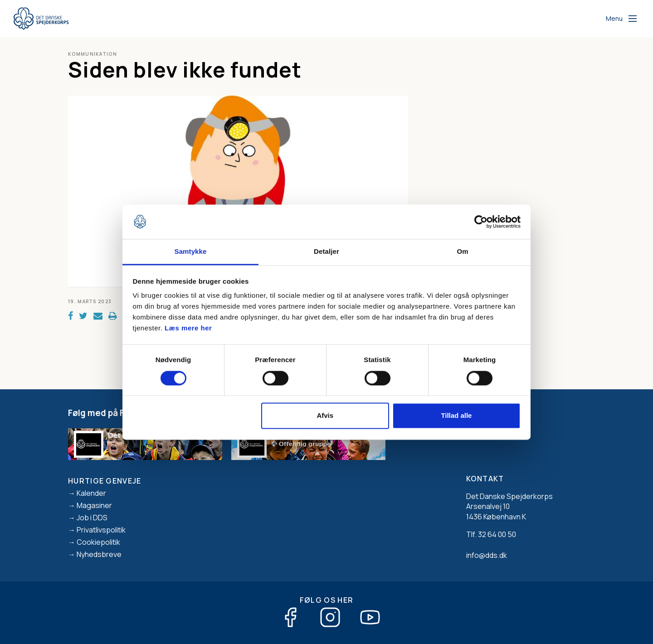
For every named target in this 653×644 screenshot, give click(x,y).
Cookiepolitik (98, 542)
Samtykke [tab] (191, 252)
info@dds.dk (487, 555)
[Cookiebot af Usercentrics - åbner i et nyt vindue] (481, 222)
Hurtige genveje (105, 481)
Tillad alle (456, 416)
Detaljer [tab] (326, 252)
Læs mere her (188, 328)
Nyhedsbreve (99, 554)
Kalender (91, 493)
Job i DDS (92, 518)
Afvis (325, 416)
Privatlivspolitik (101, 530)
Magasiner (94, 505)
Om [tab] (462, 252)
